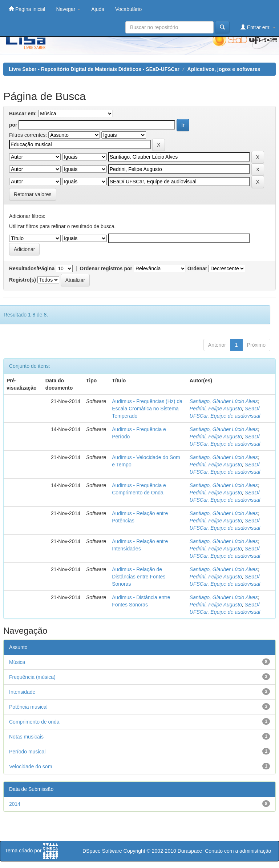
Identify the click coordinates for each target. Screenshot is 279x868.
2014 (15, 804)
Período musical (27, 752)
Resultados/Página (32, 268)
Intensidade (22, 692)
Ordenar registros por (106, 268)
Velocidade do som (31, 767)
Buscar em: (23, 114)
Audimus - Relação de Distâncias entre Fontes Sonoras (139, 577)
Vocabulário (128, 9)
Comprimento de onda (34, 722)
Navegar (68, 9)
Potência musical (28, 707)
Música (17, 662)
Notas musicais (26, 737)
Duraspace (190, 851)
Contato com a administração (238, 851)
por (13, 125)
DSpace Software (102, 851)
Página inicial (27, 9)
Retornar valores (33, 194)
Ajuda (98, 9)
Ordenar (197, 268)
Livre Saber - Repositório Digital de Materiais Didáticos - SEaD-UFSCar (94, 69)
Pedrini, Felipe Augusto (216, 409)
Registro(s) (23, 280)
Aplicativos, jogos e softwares (224, 69)
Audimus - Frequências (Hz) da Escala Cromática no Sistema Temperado (147, 409)
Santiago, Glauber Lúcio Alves (224, 401)
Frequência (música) (32, 677)
